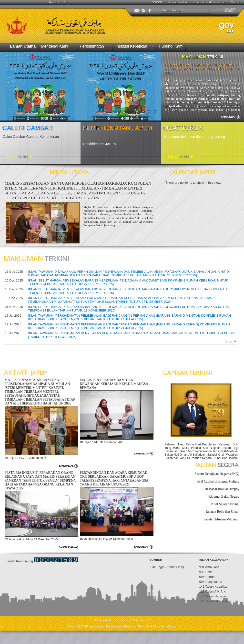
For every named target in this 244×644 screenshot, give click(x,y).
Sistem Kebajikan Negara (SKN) (217, 474)
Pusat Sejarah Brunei (225, 504)
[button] (209, 11)
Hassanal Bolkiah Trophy (222, 489)
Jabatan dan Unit (178, 2)
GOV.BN (157, 2)
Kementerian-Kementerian (210, 2)
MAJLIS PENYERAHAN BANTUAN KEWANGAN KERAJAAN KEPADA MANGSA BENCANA (114, 384)
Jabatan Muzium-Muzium (222, 519)
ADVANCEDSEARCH (230, 10)
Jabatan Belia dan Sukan (223, 512)
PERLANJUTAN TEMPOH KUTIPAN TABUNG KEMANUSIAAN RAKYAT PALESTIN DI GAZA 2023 (201, 69)
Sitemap (236, 2)
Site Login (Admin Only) (167, 567)
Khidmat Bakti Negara (224, 497)
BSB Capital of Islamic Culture (218, 481)
